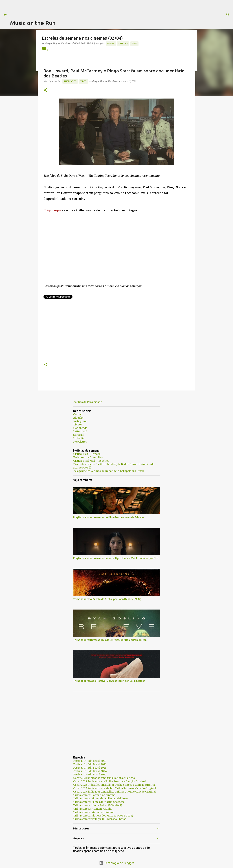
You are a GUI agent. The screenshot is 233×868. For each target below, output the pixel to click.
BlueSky (78, 418)
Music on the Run (33, 23)
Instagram (80, 421)
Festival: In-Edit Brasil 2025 (90, 775)
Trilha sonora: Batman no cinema (94, 795)
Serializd (79, 435)
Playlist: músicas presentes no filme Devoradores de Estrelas (109, 517)
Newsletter (80, 442)
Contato (78, 414)
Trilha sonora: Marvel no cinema (94, 812)
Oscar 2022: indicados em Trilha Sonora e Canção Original (110, 781)
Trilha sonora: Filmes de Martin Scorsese (99, 802)
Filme (134, 43)
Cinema (111, 43)
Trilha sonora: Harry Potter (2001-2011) (98, 805)
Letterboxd (80, 431)
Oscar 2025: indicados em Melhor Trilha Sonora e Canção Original (114, 792)
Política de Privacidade (88, 402)
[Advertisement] (76, 8)
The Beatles (70, 81)
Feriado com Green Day (88, 457)
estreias (123, 43)
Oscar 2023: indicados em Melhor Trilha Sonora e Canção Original (114, 785)
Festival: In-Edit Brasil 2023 (90, 768)
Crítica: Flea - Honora (87, 454)
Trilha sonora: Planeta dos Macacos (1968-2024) (103, 816)
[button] (46, 90)
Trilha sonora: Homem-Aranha (93, 809)
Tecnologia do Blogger (117, 863)
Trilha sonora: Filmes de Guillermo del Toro (100, 798)
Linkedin (79, 438)
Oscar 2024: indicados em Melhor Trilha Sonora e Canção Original (115, 788)
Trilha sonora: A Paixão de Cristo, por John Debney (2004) (107, 599)
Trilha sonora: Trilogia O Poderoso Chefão (100, 819)
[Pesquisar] (146, 15)
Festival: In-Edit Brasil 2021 (90, 761)
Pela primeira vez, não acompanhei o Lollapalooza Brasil (108, 471)
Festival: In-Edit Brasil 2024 (90, 771)
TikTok (78, 425)
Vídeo (83, 81)
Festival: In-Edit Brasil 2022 (90, 764)
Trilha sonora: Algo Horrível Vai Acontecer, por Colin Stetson (109, 681)
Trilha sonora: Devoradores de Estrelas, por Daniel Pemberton (110, 640)
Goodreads (80, 428)
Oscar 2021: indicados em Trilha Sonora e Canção (104, 778)
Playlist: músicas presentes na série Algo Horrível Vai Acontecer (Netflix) (116, 558)
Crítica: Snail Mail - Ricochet (91, 461)
